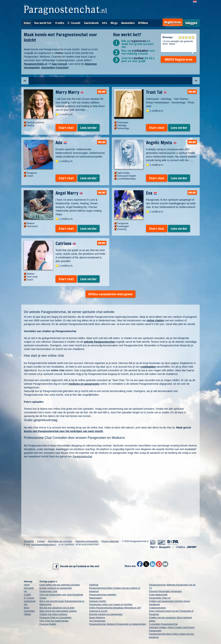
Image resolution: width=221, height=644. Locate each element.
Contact (41, 541)
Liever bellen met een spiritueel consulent (60, 585)
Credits (60, 23)
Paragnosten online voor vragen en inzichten (111, 604)
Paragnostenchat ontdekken (103, 595)
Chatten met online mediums (53, 614)
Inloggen (191, 23)
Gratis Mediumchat (158, 595)
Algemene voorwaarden (87, 541)
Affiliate (143, 23)
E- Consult (74, 23)
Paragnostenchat (82, 456)
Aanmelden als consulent (60, 541)
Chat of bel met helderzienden (54, 621)
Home (27, 23)
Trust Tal (156, 92)
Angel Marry (69, 193)
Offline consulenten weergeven (110, 294)
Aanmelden (128, 23)
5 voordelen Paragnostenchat (163, 624)
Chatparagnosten (157, 608)
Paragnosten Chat (48, 591)
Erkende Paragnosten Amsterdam (165, 591)
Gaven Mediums (97, 618)
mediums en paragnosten (84, 384)
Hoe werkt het (43, 23)
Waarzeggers (96, 598)
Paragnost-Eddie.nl (35, 64)
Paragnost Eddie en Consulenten (56, 618)
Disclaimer (29, 541)
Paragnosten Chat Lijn (160, 598)
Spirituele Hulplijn (98, 601)
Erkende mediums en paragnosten (106, 614)
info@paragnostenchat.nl (44, 545)
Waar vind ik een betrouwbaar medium (58, 611)
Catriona (66, 243)
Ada (61, 143)
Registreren (173, 22)
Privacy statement (110, 541)
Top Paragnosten (97, 621)
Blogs (114, 23)
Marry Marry (70, 92)
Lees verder (89, 128)
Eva (152, 193)
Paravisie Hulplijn (48, 624)
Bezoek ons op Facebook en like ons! (76, 566)
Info (105, 23)
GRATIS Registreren (178, 59)
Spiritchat (94, 585)
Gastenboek (91, 23)
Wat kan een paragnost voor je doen (57, 608)
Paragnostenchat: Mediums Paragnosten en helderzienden (118, 624)
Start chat (66, 128)
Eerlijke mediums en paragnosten (56, 588)
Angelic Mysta (161, 143)
